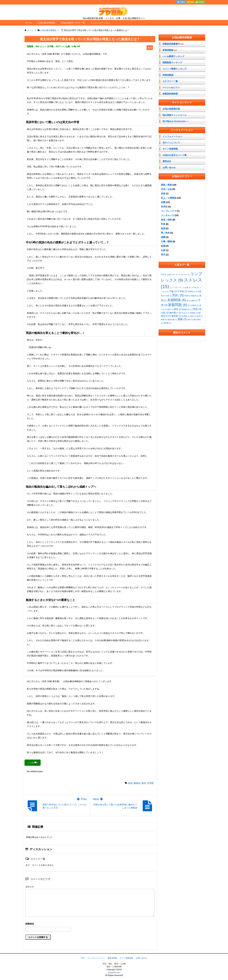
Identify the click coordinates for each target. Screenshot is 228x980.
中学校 (150, 783)
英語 (144, 783)
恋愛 (163, 202)
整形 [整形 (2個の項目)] (178, 309)
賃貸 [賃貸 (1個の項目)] (200, 316)
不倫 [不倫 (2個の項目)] (173, 291)
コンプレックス (169, 211)
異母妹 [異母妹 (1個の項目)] (194, 313)
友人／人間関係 (169, 198)
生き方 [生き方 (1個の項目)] (186, 313)
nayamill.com (114, 972)
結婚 (163, 246)
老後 (163, 194)
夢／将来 (165, 233)
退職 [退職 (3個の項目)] (182, 319)
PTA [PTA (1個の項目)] (164, 275)
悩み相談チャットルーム (175, 115)
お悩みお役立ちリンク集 (175, 155)
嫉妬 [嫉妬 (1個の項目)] (194, 301)
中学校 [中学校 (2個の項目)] (183, 291)
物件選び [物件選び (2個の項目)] (175, 313)
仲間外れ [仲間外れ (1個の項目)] (193, 292)
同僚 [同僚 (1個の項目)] (187, 296)
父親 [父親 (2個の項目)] (165, 313)
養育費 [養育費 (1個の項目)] (167, 323)
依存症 (164, 207)
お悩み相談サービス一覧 (73, 23)
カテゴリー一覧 (170, 81)
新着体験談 (170, 50)
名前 (90, 924)
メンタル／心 (168, 215)
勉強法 (137, 783)
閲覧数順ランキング (172, 62)
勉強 (163, 228)
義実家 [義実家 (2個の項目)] (176, 316)
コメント (30, 887)
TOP (83, 958)
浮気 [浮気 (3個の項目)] (197, 309)
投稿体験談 (168, 75)
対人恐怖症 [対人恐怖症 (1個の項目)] (193, 305)
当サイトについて (171, 143)
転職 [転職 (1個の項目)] (164, 320)
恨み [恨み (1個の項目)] (170, 309)
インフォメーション (100, 23)
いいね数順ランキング (173, 56)
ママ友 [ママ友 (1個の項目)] (195, 287)
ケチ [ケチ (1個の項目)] (186, 275)
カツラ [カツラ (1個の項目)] (179, 275)
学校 (163, 224)
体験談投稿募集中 (173, 44)
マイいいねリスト (171, 87)
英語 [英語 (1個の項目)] (193, 316)
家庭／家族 (166, 185)
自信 (130, 783)
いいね (33, 763)
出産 (163, 250)
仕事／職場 (166, 241)
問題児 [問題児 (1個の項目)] (195, 296)
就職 (163, 237)
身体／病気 (166, 220)
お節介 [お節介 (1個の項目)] (171, 275)
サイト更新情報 (170, 149)
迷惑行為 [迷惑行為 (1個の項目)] (172, 320)
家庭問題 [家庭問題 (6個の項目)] (178, 305)
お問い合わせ (169, 167)
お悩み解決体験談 (46, 23)
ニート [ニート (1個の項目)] (174, 287)
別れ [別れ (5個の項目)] (178, 295)
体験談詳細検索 (170, 94)
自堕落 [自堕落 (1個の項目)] (186, 316)
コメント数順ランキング (175, 69)
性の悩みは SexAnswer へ (176, 121)
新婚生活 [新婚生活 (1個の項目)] (187, 309)
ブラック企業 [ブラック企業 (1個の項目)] (184, 287)
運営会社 (167, 161)
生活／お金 (166, 189)
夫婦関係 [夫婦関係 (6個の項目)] (177, 300)
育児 (163, 255)
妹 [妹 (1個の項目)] (189, 301)
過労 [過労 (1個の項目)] (190, 320)
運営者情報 (112, 958)
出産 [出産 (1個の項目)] (169, 296)
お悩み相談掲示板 (171, 109)
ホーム (29, 23)
